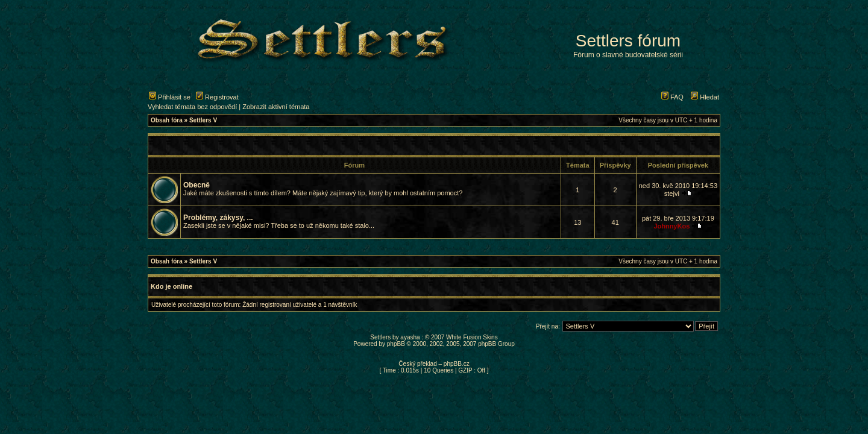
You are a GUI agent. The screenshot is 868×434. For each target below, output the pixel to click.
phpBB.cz (457, 364)
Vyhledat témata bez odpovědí (192, 107)
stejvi (672, 193)
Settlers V (203, 120)
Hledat (705, 97)
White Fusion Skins (472, 337)
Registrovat (217, 97)
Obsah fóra (167, 120)
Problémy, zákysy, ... (218, 218)
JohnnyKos (671, 226)
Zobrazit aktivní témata (276, 107)
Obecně (197, 185)
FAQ (672, 97)
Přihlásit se (170, 97)
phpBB (396, 344)
